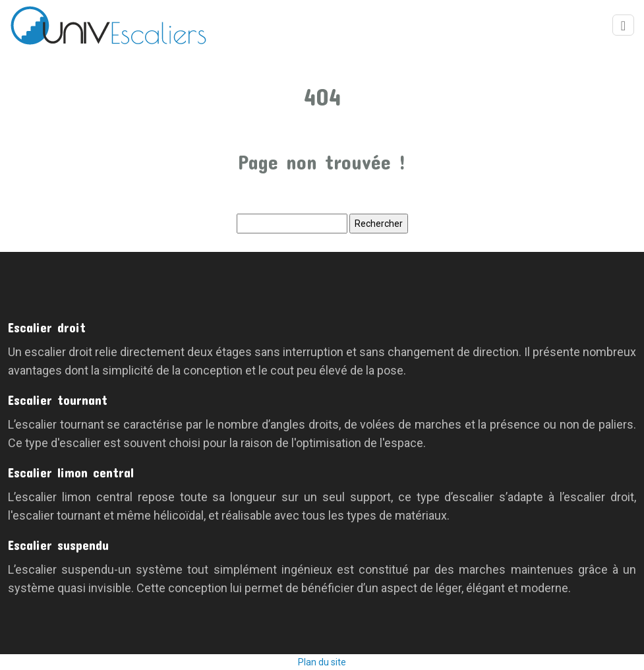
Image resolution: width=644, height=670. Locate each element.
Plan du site (322, 662)
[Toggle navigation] (623, 25)
